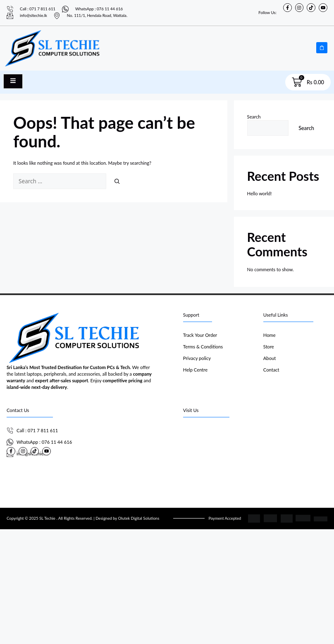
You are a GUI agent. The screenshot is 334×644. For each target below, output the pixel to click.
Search (254, 117)
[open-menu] (13, 81)
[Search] (117, 181)
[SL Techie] (255, 456)
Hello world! (260, 193)
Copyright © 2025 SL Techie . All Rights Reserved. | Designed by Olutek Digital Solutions (83, 518)
